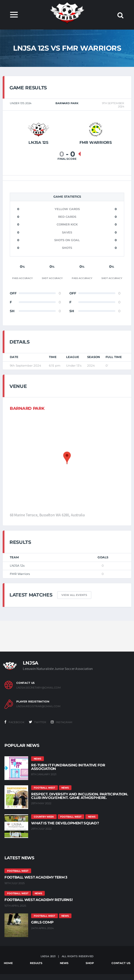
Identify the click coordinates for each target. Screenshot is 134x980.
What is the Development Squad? (65, 823)
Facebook (14, 722)
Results (36, 963)
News (64, 963)
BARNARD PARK (27, 408)
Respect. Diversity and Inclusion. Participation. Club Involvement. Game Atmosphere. (80, 796)
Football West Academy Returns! (38, 900)
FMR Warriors (20, 574)
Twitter (38, 722)
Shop (90, 963)
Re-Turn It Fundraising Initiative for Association (68, 767)
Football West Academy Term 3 (36, 877)
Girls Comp (42, 922)
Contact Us (121, 963)
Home (8, 963)
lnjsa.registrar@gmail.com (38, 706)
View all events (74, 595)
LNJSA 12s (17, 566)
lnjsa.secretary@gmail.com (39, 688)
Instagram (62, 722)
